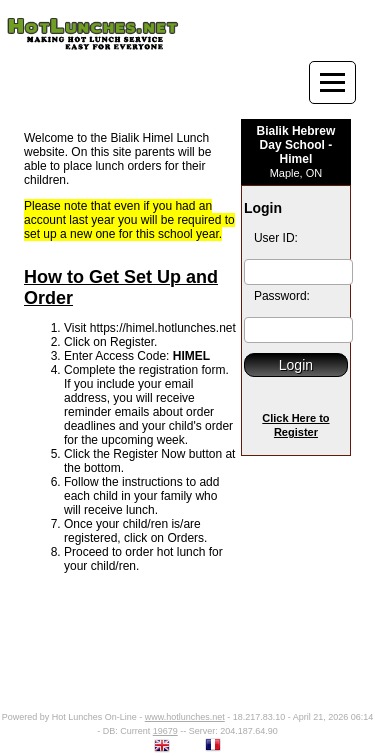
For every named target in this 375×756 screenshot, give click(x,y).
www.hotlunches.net (185, 717)
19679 (165, 731)
